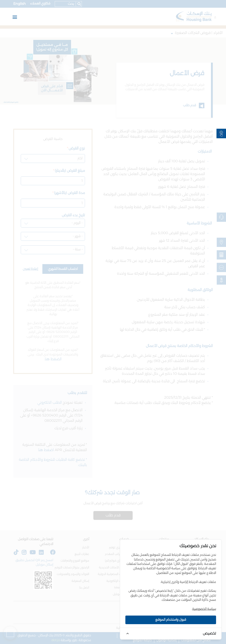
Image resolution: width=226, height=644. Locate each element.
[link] (221, 133)
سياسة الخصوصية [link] (204, 609)
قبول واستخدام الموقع (171, 620)
